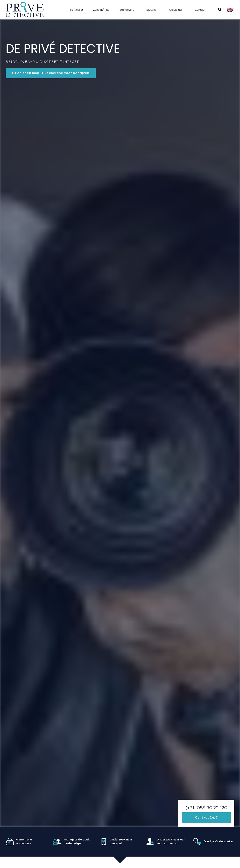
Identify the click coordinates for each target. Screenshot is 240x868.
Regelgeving (126, 10)
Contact (200, 10)
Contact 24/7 (206, 818)
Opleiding (175, 10)
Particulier (76, 10)
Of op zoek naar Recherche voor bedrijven (51, 73)
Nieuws (151, 10)
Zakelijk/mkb (101, 10)
